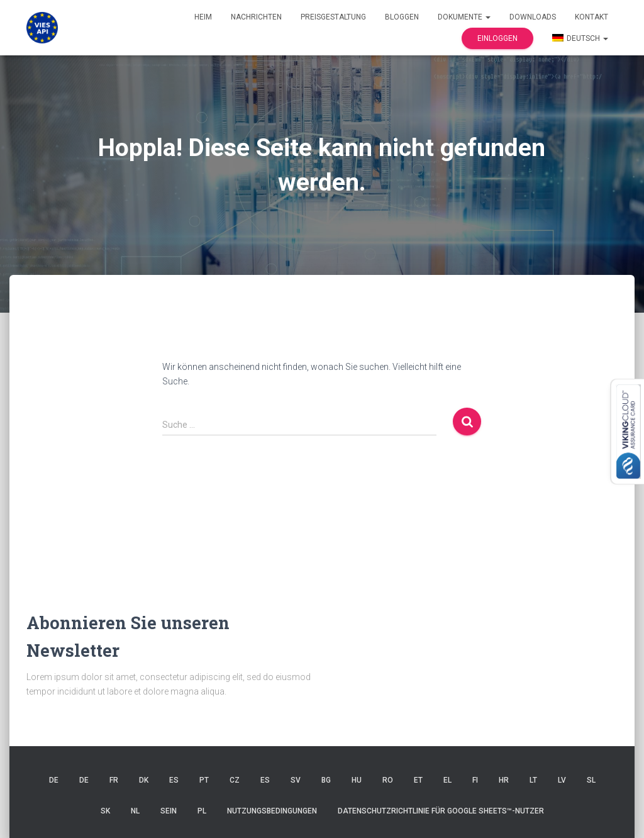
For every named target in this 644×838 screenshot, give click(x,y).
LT (533, 780)
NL (135, 811)
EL (447, 780)
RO (388, 780)
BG (326, 780)
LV (562, 780)
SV (296, 780)
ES (174, 780)
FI (475, 780)
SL (591, 780)
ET (418, 780)
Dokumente (464, 17)
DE (54, 780)
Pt (204, 780)
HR (504, 780)
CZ (235, 780)
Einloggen (497, 38)
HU (357, 780)
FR (114, 780)
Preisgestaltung (333, 17)
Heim (203, 17)
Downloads (533, 17)
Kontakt (591, 17)
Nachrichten (256, 17)
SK (105, 811)
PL (202, 811)
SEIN (169, 811)
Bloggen (402, 17)
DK (144, 780)
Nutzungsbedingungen (272, 811)
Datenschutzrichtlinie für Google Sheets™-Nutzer (441, 811)
